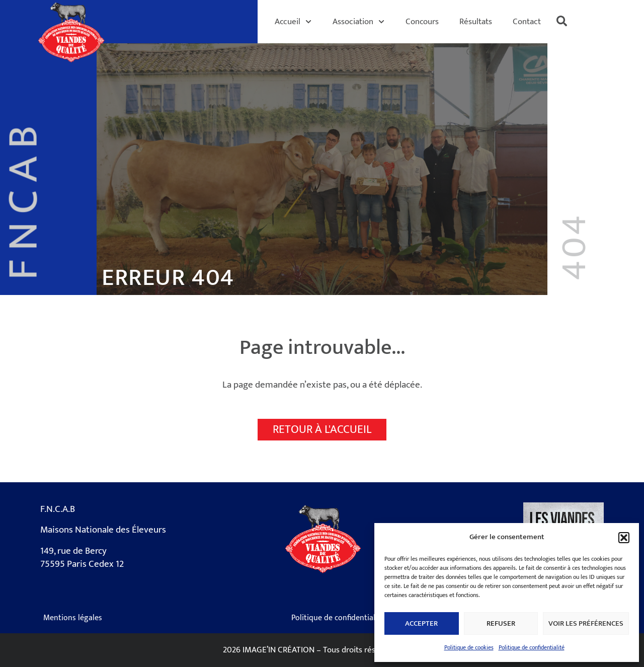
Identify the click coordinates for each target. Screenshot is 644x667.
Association (358, 22)
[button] (624, 538)
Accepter (421, 623)
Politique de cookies (469, 647)
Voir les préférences (586, 623)
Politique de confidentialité (532, 647)
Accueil (293, 22)
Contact (527, 21)
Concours (422, 21)
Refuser (501, 623)
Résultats (476, 21)
